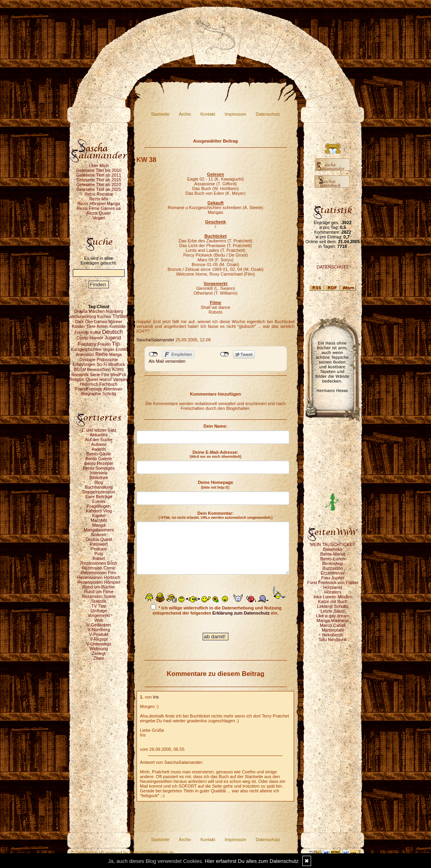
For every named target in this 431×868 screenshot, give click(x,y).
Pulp (99, 554)
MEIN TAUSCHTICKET (333, 544)
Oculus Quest (99, 539)
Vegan (99, 218)
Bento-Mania (332, 554)
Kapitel (99, 516)
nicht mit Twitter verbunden (225, 354)
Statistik (99, 601)
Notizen (99, 535)
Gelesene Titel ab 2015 (99, 180)
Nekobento (333, 635)
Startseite (160, 114)
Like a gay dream (332, 616)
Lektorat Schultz (333, 606)
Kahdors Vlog (99, 511)
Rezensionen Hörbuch (99, 577)
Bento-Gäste (99, 454)
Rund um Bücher (99, 587)
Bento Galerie (99, 459)
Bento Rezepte (99, 463)
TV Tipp (99, 606)
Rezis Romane (99, 194)
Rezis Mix (99, 199)
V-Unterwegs (99, 644)
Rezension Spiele (99, 596)
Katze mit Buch (333, 602)
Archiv (185, 114)
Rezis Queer (99, 213)
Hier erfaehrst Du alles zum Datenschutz (252, 861)
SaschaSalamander (156, 340)
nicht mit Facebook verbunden (153, 354)
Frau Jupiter (333, 578)
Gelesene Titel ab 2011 (99, 175)
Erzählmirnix (333, 573)
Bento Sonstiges (99, 468)
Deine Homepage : (215, 485)
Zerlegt (99, 653)
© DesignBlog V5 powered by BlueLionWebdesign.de (123, 853)
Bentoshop (333, 563)
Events (99, 501)
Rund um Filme (99, 592)
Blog (99, 482)
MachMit (99, 520)
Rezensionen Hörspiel (99, 582)
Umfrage (99, 611)
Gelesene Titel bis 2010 (99, 170)
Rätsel (99, 558)
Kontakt (208, 114)
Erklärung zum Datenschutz (241, 613)
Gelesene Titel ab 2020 (99, 185)
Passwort (99, 544)
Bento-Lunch (332, 559)
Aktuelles (99, 435)
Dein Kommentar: (215, 515)
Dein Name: (215, 426)
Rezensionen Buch (99, 563)
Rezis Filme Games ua (99, 208)
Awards (99, 449)
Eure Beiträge (99, 497)
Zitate (99, 658)
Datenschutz (268, 114)
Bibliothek (99, 478)
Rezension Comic (99, 568)
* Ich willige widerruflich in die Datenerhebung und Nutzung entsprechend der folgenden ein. (216, 610)
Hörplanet (333, 587)
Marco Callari (333, 625)
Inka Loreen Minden (333, 597)
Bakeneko (333, 549)
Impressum (235, 114)
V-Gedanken (99, 625)
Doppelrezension (99, 492)
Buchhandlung (99, 487)
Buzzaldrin (333, 568)
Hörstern (332, 592)
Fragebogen (99, 506)
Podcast (99, 549)
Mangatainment (99, 530)
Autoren (99, 444)
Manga (99, 525)
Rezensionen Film (99, 573)
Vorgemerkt (99, 615)
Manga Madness (333, 621)
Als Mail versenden (167, 361)
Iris (156, 697)
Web (99, 620)
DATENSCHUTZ (333, 267)
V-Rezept (99, 639)
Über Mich (99, 166)
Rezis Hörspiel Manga (99, 204)
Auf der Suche (99, 440)
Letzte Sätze (333, 611)
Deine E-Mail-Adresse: (215, 454)
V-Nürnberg (99, 630)
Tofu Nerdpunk (333, 640)
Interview (99, 473)
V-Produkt (99, 634)
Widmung (99, 649)
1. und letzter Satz (99, 430)
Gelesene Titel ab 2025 (99, 189)
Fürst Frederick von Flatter (333, 582)
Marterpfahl (333, 630)
